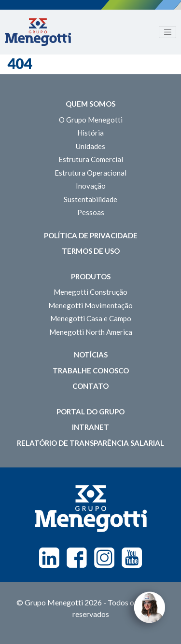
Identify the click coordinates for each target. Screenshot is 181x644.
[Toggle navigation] (167, 32)
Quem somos (90, 104)
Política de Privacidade (91, 235)
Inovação (91, 186)
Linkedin (49, 558)
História (90, 133)
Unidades (90, 146)
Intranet (90, 427)
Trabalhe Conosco (91, 370)
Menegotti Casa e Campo (91, 318)
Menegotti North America (91, 332)
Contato (90, 386)
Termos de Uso (91, 251)
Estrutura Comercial (91, 159)
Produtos (91, 276)
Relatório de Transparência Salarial (90, 443)
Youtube (132, 558)
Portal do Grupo (90, 411)
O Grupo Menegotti (91, 120)
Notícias (91, 355)
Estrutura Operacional (90, 173)
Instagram (104, 558)
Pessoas (91, 212)
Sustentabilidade (90, 199)
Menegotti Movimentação (90, 305)
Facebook (77, 558)
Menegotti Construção (90, 292)
